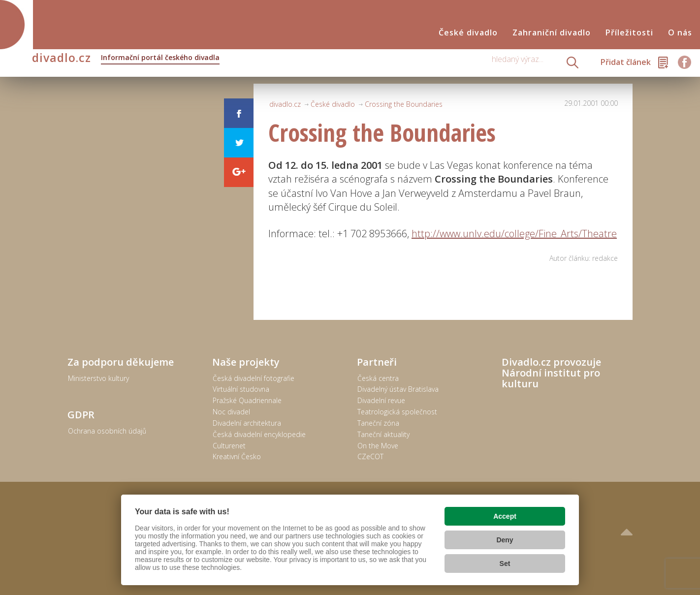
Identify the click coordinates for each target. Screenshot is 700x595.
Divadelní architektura (247, 423)
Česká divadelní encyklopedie (259, 434)
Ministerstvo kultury (98, 378)
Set (505, 564)
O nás (680, 33)
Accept (505, 516)
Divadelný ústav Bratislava (398, 389)
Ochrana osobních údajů (107, 431)
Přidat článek (626, 62)
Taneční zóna (378, 423)
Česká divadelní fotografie (254, 378)
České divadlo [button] (468, 33)
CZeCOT (370, 456)
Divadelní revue (381, 400)
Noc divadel (231, 412)
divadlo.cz (126, 59)
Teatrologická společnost (397, 412)
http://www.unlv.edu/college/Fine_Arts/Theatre (514, 234)
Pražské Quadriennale (247, 400)
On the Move (378, 446)
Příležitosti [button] (629, 33)
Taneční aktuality (383, 434)
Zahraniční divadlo (552, 33)
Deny (505, 540)
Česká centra (378, 378)
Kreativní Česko (237, 456)
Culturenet (229, 446)
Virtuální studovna (241, 389)
